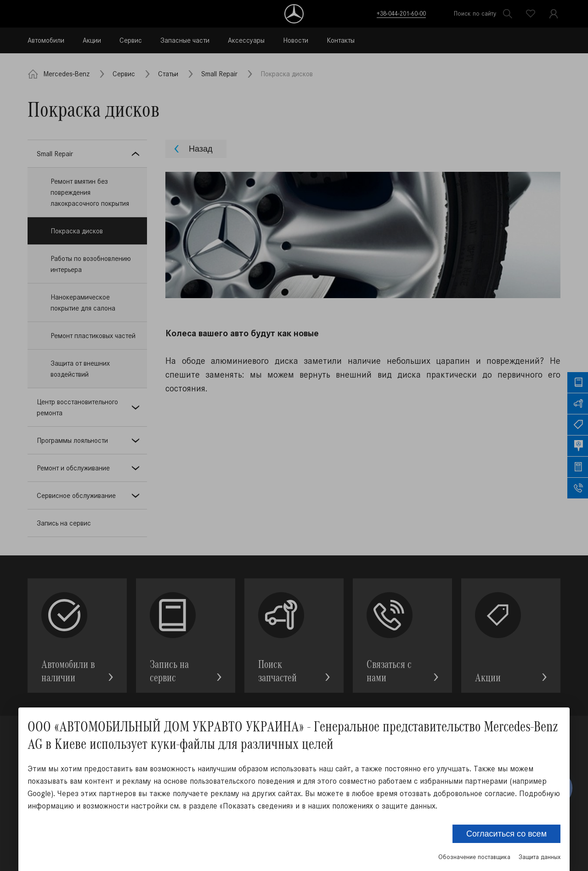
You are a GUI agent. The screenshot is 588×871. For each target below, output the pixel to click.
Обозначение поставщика (474, 857)
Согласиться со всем (506, 834)
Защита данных (540, 857)
